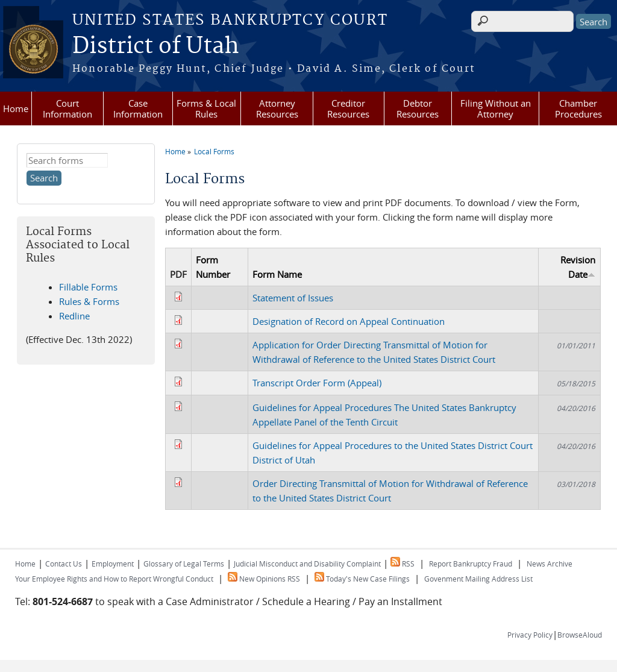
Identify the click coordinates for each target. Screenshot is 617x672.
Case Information (138, 108)
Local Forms (214, 151)
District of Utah (156, 46)
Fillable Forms (88, 287)
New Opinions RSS (264, 579)
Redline (74, 316)
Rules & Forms (89, 301)
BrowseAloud (580, 635)
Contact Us (64, 564)
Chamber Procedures (578, 108)
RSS (402, 564)
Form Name (277, 274)
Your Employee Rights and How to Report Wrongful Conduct (114, 579)
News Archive (550, 564)
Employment (113, 564)
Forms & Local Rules (206, 108)
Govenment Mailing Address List (478, 579)
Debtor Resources (418, 108)
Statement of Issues (293, 298)
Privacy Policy (530, 635)
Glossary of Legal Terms (184, 564)
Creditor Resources (348, 108)
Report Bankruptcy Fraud (471, 564)
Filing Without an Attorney (496, 108)
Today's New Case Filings (362, 579)
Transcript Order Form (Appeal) (317, 383)
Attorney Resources (277, 108)
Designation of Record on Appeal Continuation (349, 321)
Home (16, 108)
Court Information (67, 108)
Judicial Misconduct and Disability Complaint (307, 564)
